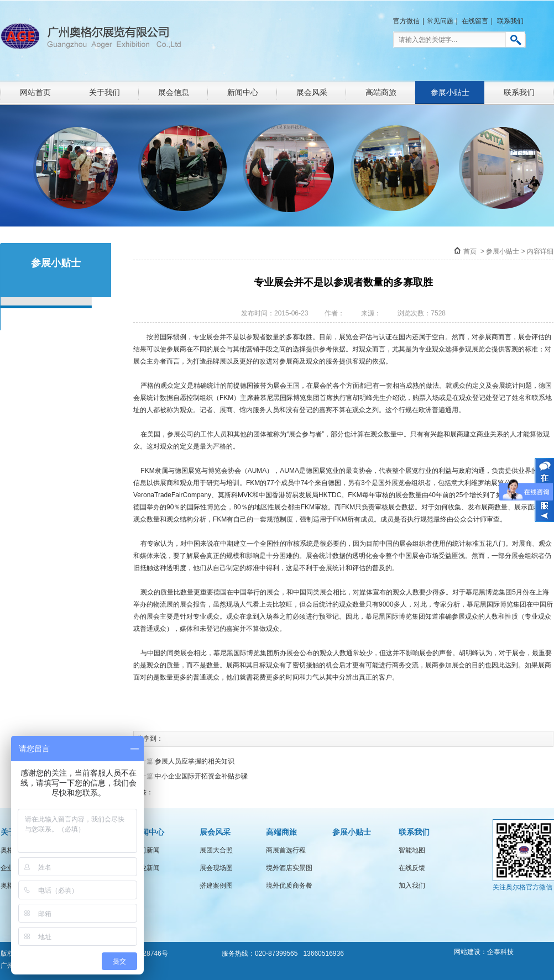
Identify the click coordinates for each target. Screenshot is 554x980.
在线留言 (475, 21)
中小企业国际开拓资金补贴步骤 (201, 776)
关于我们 (104, 92)
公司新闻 (147, 850)
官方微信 (406, 21)
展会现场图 (216, 868)
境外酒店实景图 (289, 868)
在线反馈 (412, 868)
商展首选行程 (286, 850)
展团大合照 (216, 850)
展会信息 (174, 92)
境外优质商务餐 (289, 886)
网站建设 (467, 952)
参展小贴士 (450, 92)
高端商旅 (381, 92)
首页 (470, 251)
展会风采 (312, 92)
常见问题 (440, 21)
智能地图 (412, 850)
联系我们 (510, 21)
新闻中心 (243, 92)
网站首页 (35, 92)
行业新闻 (147, 868)
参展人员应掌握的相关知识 (195, 761)
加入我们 (412, 886)
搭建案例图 (216, 886)
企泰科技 (500, 952)
